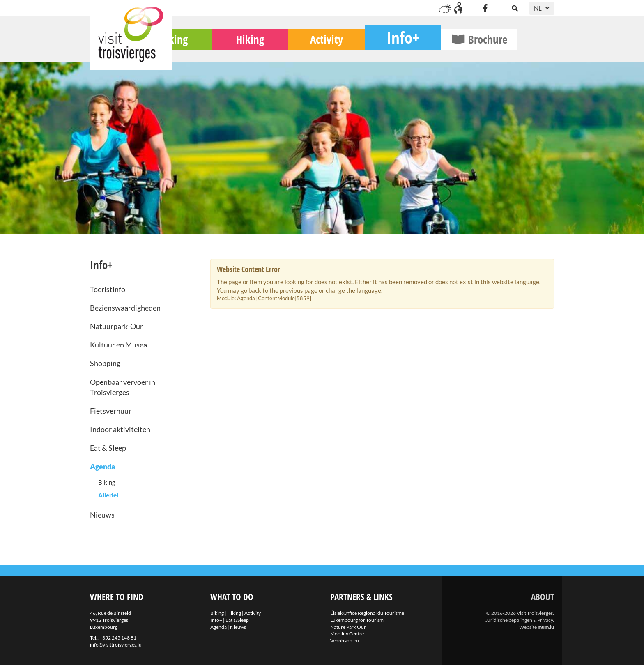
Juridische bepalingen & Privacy (519, 620)
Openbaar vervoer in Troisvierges (123, 387)
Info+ (439, 47)
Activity (363, 49)
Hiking (287, 49)
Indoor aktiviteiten (120, 429)
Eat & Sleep (108, 448)
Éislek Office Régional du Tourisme (367, 613)
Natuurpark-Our (116, 326)
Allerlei (108, 495)
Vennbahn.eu (345, 641)
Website (528, 627)
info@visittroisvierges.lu (116, 645)
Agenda (103, 467)
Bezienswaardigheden (125, 308)
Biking (210, 49)
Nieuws (102, 515)
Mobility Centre (347, 634)
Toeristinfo (108, 289)
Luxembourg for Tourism (357, 620)
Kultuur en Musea (118, 345)
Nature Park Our (348, 627)
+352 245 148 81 (118, 638)
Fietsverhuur (111, 411)
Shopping (105, 363)
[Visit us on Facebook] (485, 8)
